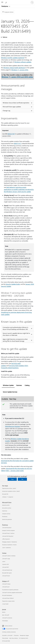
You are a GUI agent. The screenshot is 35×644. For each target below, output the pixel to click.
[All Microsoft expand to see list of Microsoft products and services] (2, 2)
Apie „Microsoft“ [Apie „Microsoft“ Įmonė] (6, 615)
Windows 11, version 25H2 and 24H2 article (17, 77)
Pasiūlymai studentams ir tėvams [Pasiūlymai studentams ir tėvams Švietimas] (9, 545)
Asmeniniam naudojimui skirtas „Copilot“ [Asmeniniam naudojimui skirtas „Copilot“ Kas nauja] (11, 491)
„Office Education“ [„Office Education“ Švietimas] (6, 539)
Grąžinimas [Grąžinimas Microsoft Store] (5, 511)
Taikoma (5, 37)
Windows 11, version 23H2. (20, 70)
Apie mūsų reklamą (14, 638)
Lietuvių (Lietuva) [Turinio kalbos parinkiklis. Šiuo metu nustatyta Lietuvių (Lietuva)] (9, 626)
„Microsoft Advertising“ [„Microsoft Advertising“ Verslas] (7, 570)
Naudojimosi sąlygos (24, 635)
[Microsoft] (17, 1)
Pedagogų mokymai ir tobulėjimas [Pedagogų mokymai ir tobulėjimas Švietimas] (10, 542)
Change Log (6, 111)
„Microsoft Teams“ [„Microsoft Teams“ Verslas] (6, 576)
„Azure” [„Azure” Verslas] (4, 561)
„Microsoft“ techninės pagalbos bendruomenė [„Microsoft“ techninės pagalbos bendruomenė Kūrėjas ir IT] (12, 593)
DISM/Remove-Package (12, 426)
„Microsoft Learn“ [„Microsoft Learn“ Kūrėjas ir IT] (6, 587)
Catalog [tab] (27, 385)
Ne (22, 479)
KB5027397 (11, 134)
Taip (12, 479)
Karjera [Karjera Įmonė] (4, 612)
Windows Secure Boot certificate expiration (16, 103)
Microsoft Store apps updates (12, 107)
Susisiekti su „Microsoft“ (7, 635)
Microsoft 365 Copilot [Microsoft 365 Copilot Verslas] (7, 573)
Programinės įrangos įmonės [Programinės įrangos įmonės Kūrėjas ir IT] (8, 601)
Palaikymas (5, 6)
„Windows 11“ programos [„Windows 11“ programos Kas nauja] (8, 497)
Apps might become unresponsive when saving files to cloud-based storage (15, 340)
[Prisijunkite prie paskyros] (32, 2)
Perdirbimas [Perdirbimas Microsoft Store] (5, 517)
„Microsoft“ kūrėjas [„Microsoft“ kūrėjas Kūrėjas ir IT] (6, 584)
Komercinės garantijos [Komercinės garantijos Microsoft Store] (7, 519)
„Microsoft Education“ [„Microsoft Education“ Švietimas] (7, 528)
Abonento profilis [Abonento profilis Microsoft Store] (6, 505)
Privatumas (16, 635)
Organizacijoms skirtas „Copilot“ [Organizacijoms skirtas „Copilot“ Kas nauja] (9, 488)
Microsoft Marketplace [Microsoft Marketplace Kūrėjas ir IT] (7, 595)
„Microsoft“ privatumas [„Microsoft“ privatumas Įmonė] (7, 618)
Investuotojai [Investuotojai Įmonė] (5, 621)
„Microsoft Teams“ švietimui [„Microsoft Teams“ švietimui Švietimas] (8, 533)
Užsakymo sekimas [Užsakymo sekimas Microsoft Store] (6, 514)
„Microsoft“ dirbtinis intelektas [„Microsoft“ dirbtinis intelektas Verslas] (9, 556)
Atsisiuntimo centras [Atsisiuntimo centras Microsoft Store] (7, 508)
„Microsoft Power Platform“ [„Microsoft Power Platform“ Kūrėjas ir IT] (8, 598)
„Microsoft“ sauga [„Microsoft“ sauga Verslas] (6, 559)
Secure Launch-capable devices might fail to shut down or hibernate (16, 334)
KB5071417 (18, 143)
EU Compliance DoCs (23, 638)
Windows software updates (23, 62)
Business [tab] (19, 385)
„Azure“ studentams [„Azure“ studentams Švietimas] (6, 548)
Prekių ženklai (5, 638)
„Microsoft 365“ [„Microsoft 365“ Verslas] (6, 567)
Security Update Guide (13, 284)
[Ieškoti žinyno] (6, 2)
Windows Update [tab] (8, 385)
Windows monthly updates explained (13, 58)
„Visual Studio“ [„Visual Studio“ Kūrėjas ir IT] (5, 604)
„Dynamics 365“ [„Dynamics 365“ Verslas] (6, 564)
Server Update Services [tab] (10, 392)
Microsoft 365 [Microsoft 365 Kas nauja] (5, 494)
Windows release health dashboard (14, 68)
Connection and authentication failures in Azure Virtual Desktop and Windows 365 (15, 328)
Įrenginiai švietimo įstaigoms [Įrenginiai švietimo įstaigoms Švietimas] (8, 530)
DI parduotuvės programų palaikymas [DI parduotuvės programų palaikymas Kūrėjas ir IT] (10, 590)
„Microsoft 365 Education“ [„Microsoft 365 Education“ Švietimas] (8, 536)
